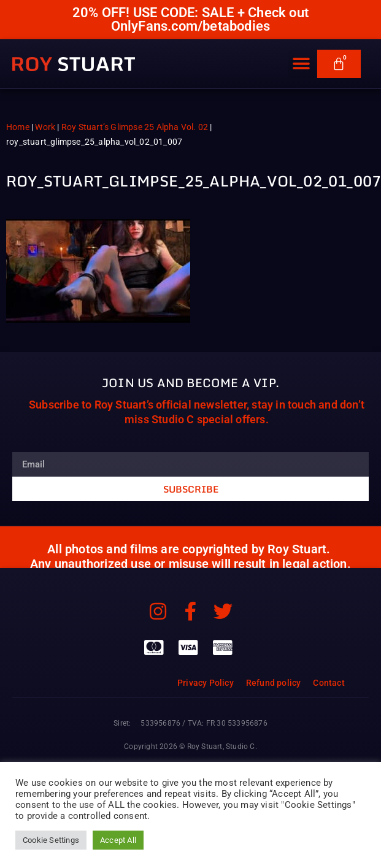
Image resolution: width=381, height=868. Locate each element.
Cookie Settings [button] (51, 840)
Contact (329, 683)
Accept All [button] (118, 840)
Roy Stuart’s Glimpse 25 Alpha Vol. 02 (135, 127)
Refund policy (274, 683)
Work (45, 127)
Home (18, 127)
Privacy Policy (206, 683)
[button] (302, 66)
